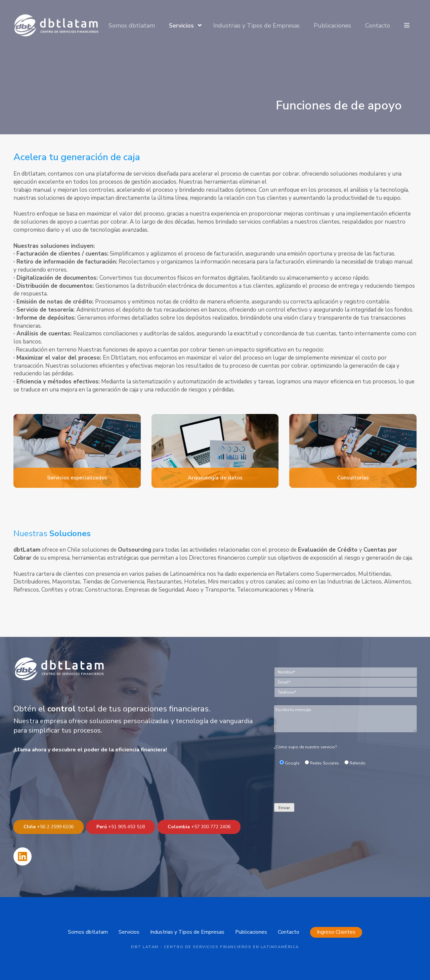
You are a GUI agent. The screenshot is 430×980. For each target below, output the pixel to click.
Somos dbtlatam (132, 26)
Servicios (181, 26)
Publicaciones (332, 26)
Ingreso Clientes (336, 932)
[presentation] (325, 788)
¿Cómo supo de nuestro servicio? (305, 747)
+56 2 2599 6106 (49, 827)
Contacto (378, 26)
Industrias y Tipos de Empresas (256, 26)
